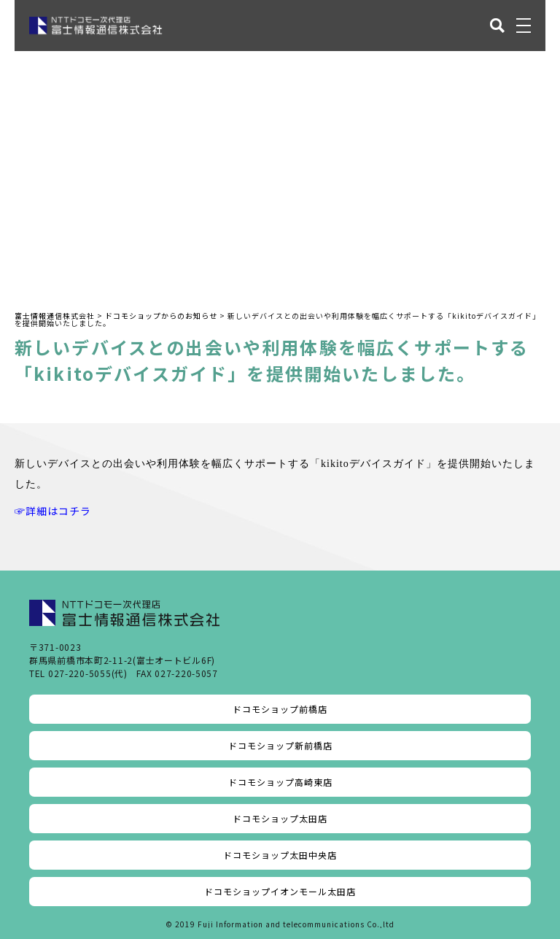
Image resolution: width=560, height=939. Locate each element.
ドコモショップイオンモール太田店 (280, 891)
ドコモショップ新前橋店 (280, 745)
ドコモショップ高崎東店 (280, 782)
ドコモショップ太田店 (280, 818)
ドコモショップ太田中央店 (280, 855)
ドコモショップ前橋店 (280, 709)
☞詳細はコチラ (53, 511)
